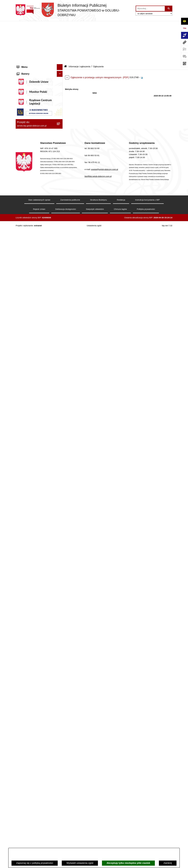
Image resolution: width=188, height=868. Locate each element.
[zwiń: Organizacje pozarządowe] (60, 298)
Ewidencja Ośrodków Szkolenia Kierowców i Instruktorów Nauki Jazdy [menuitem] (37, 628)
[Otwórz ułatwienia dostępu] (184, 21)
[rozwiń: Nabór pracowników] (60, 410)
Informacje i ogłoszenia (80, 24)
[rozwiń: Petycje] (60, 553)
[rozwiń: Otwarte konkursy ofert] (60, 305)
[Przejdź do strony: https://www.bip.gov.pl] (184, 28)
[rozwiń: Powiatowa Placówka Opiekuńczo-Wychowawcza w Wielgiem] (60, 785)
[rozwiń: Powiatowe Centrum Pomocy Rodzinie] (60, 700)
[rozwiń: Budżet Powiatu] (60, 436)
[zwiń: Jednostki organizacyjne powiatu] (60, 678)
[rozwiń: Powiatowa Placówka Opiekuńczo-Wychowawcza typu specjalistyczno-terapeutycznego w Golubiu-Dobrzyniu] (60, 837)
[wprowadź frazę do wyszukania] (150, 9)
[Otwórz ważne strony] (184, 49)
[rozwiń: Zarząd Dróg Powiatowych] (60, 693)
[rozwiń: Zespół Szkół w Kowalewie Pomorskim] (60, 745)
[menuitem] (39, 38)
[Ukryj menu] (60, 25)
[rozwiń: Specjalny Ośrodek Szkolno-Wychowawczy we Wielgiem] (60, 774)
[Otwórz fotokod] (184, 63)
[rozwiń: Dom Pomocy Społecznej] (60, 767)
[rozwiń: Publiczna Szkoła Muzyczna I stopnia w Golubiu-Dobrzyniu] (60, 800)
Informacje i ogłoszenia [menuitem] (29, 143)
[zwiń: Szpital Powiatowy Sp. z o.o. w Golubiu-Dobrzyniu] (60, 99)
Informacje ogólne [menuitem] (26, 31)
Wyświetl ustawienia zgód (80, 863)
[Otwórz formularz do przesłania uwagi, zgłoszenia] (184, 56)
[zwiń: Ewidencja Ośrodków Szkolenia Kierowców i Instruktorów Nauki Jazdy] (60, 627)
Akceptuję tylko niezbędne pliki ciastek (128, 863)
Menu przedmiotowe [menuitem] (27, 207)
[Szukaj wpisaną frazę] (169, 9)
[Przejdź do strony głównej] (74, 10)
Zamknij (168, 863)
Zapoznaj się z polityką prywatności (35, 863)
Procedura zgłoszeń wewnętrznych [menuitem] (35, 672)
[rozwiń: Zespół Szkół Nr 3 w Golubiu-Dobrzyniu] (60, 756)
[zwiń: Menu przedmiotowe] (60, 207)
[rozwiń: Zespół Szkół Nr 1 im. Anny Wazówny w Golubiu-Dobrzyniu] (60, 722)
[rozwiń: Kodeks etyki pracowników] (60, 493)
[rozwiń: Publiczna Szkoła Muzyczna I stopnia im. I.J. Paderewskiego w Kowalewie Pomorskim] (60, 811)
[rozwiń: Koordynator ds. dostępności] (60, 46)
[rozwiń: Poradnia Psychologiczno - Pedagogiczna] (60, 711)
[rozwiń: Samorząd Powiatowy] (60, 222)
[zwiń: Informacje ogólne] (60, 31)
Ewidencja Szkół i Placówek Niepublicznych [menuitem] (31, 664)
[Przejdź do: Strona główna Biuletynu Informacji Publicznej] (66, 24)
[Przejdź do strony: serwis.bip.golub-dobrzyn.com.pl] (184, 42)
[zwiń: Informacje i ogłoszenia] (60, 143)
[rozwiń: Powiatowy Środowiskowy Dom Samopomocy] (60, 826)
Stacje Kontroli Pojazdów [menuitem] (30, 656)
